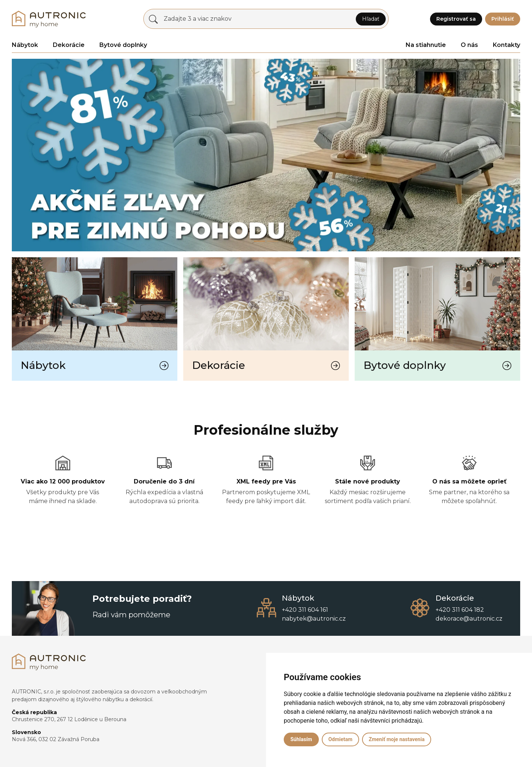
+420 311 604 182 (460, 610)
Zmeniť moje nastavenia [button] (397, 739)
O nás (469, 45)
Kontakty (507, 45)
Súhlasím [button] (301, 739)
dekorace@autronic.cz (469, 619)
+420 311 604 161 (305, 610)
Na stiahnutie (426, 45)
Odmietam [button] (340, 739)
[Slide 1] (273, 241)
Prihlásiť (503, 19)
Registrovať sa (456, 19)
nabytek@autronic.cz (314, 619)
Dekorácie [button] (69, 45)
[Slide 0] (259, 241)
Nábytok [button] (25, 45)
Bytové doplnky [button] (123, 45)
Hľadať (371, 19)
